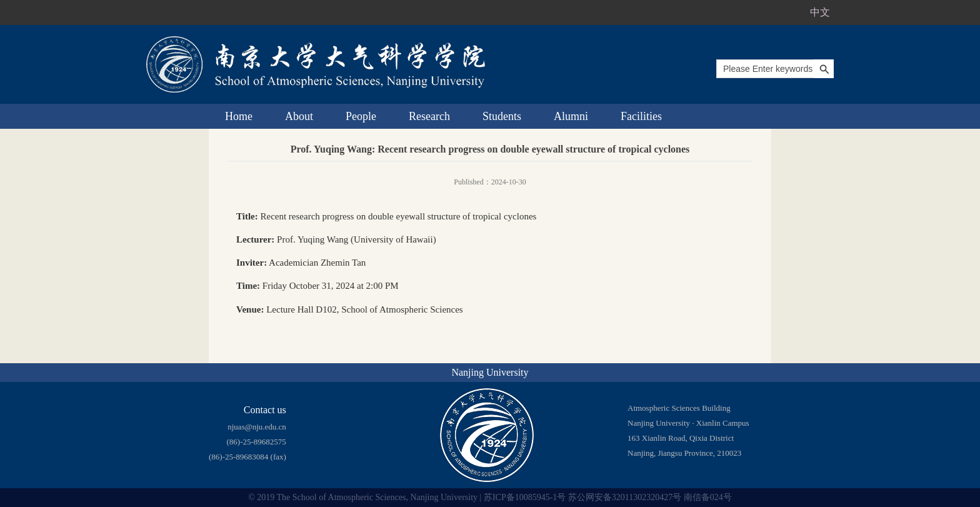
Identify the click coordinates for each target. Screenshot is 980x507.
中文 (820, 12)
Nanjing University (490, 372)
